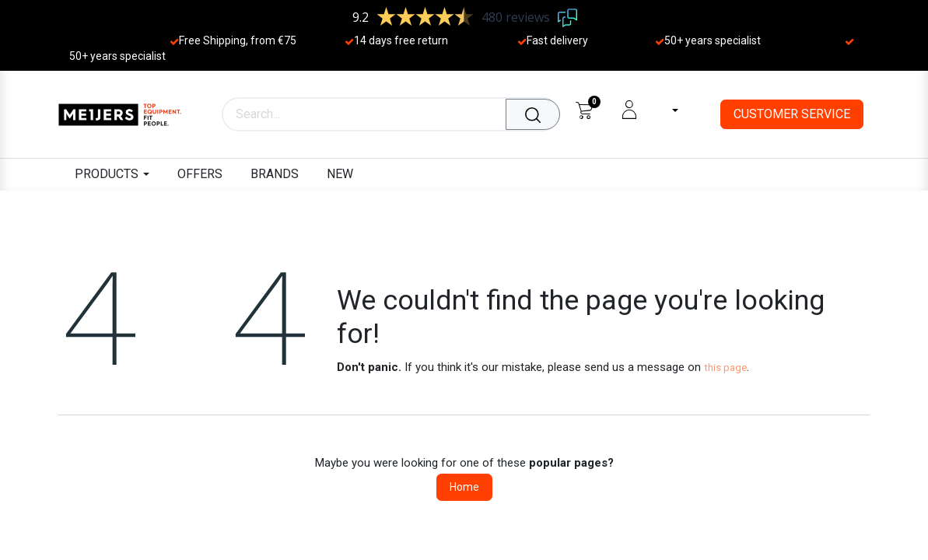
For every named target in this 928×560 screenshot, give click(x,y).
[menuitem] (200, 175)
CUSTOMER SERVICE (792, 114)
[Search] (533, 114)
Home (464, 487)
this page (725, 367)
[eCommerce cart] (584, 110)
